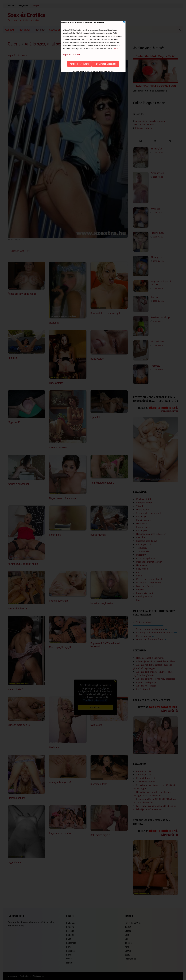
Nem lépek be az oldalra (106, 64)
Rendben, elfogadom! (79, 64)
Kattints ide (117, 49)
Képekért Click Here (72, 55)
